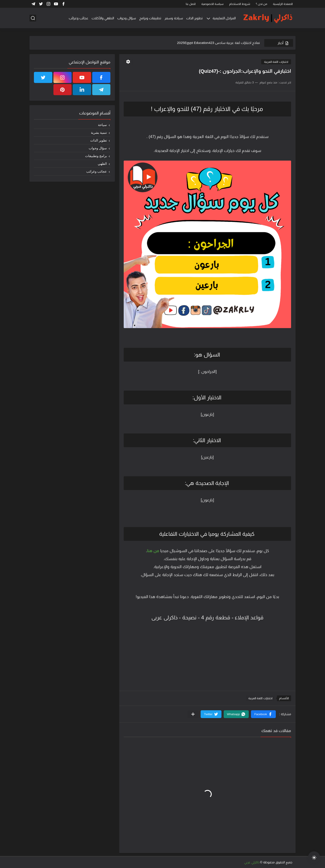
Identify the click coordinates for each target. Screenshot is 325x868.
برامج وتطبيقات (96, 156)
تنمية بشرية (99, 133)
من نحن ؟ (261, 4)
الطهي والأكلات (103, 18)
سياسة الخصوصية (212, 4)
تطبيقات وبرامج (150, 18)
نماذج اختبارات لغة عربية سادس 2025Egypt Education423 (218, 43)
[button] (263, 714)
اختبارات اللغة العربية (276, 62)
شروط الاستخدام (240, 4)
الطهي (102, 164)
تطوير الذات (194, 18)
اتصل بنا (191, 4)
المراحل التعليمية (224, 18)
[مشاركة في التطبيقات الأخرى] (193, 714)
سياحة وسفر (174, 18)
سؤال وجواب (127, 18)
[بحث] (33, 18)
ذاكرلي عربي (252, 862)
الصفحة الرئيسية (283, 4)
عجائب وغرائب (78, 18)
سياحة (102, 125)
